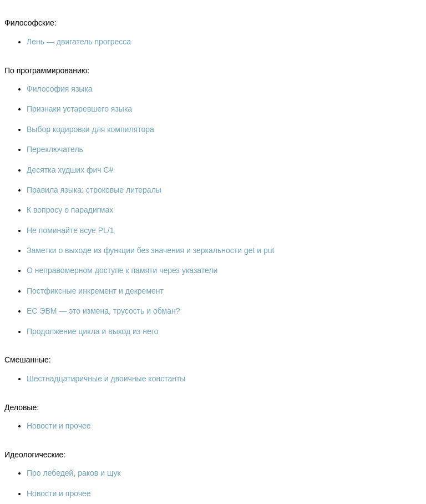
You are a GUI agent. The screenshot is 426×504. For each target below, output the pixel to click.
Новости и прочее (59, 426)
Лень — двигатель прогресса (79, 42)
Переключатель (55, 149)
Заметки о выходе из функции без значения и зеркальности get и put (150, 250)
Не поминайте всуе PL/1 (70, 230)
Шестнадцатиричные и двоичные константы (106, 379)
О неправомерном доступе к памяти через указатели (122, 270)
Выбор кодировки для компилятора (90, 129)
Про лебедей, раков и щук (74, 473)
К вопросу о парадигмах (70, 210)
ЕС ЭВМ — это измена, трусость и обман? (103, 311)
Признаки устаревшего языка (79, 109)
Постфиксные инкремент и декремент (95, 291)
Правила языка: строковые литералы (94, 190)
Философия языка (60, 89)
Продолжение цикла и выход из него (92, 331)
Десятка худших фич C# (70, 170)
